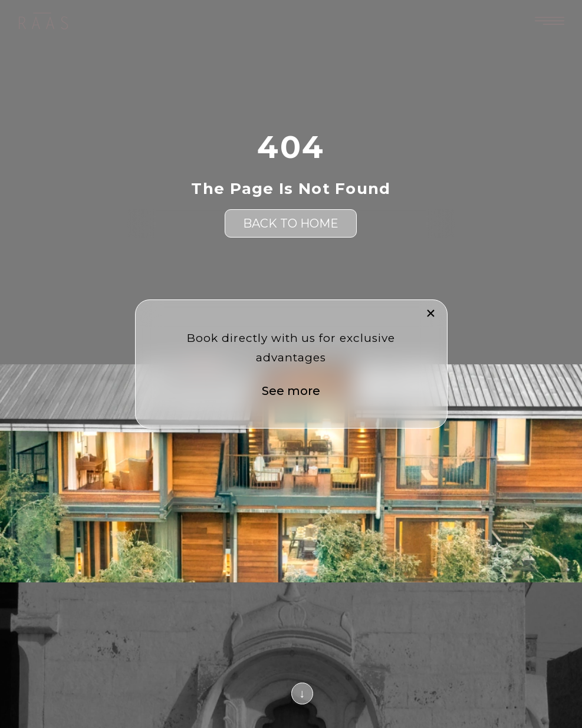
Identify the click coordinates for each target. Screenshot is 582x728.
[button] (431, 313)
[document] (291, 364)
